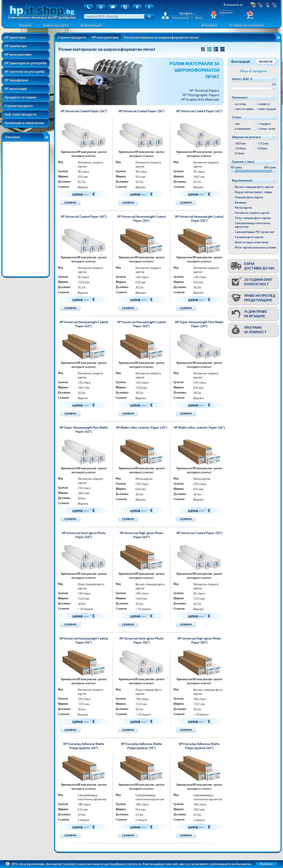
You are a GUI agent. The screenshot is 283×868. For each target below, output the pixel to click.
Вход (199, 18)
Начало (26, 25)
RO (267, 5)
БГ (253, 5)
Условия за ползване (246, 25)
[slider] (274, 88)
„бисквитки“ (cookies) (61, 864)
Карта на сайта (56, 25)
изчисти (266, 61)
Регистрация (180, 18)
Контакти (209, 25)
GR (274, 5)
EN (260, 5)
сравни (70, 202)
